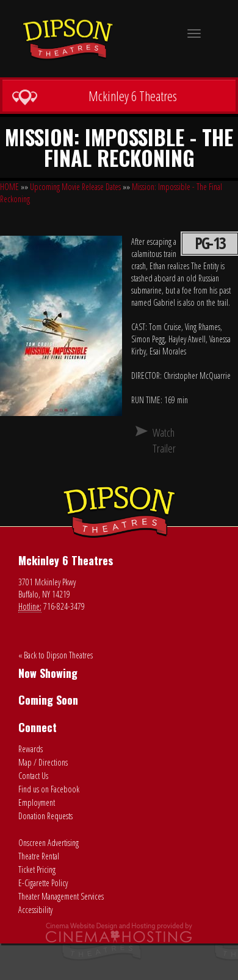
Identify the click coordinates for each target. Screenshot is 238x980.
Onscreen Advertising (49, 843)
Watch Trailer (157, 440)
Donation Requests (45, 816)
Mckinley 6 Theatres (94, 96)
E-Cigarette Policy (43, 883)
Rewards (31, 749)
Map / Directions (43, 762)
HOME (9, 187)
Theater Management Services (61, 896)
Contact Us (33, 776)
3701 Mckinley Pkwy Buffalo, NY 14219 (47, 588)
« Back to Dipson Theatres (56, 655)
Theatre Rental (39, 856)
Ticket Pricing (37, 869)
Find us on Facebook (49, 789)
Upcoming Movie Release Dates (75, 187)
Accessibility (35, 910)
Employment (37, 802)
